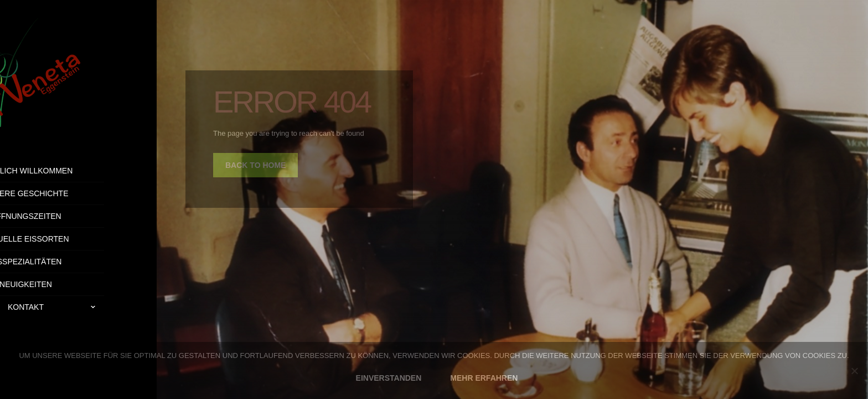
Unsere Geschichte (78, 193)
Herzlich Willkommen (79, 171)
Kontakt (108, 307)
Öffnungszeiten (78, 216)
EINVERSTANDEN (389, 378)
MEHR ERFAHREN (484, 378)
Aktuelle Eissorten (78, 239)
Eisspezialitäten (79, 262)
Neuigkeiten (78, 284)
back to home (255, 165)
